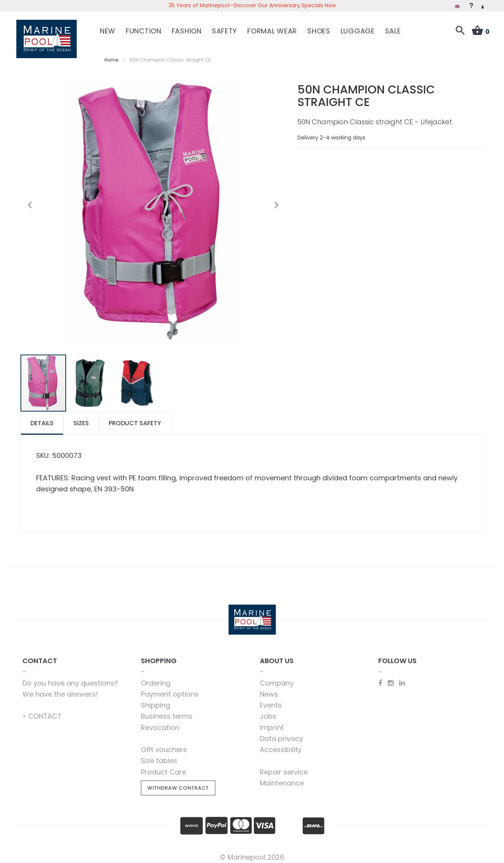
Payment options (170, 689)
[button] (30, 200)
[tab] (42, 419)
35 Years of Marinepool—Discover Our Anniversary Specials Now (252, 5)
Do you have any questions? (70, 678)
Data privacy (281, 733)
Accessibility (281, 745)
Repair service (284, 767)
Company (277, 678)
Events (271, 700)
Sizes (81, 418)
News (269, 689)
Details (42, 418)
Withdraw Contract (178, 783)
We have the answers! (60, 689)
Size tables (159, 756)
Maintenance (282, 778)
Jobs (268, 711)
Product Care (164, 767)
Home (111, 55)
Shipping (156, 700)
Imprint (272, 722)
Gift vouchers (164, 745)
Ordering (156, 678)
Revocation (160, 722)
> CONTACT (42, 711)
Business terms (167, 711)
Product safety (135, 418)
